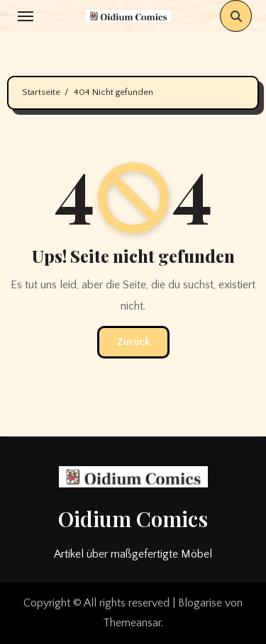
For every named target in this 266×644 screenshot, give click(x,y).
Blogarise (200, 603)
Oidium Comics (133, 519)
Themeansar (132, 623)
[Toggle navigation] (26, 16)
